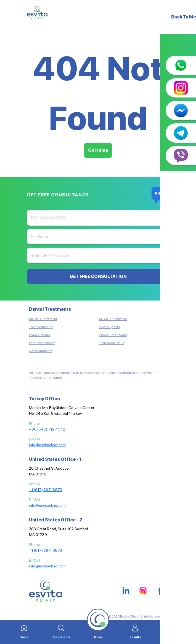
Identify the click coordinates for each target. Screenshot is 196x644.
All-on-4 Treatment (43, 319)
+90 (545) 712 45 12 (47, 429)
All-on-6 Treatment (113, 319)
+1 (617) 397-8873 (46, 490)
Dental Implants (41, 351)
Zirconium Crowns (113, 335)
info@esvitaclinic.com (47, 445)
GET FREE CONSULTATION (98, 276)
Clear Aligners (109, 327)
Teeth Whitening (41, 327)
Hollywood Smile (111, 343)
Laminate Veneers (42, 343)
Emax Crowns (39, 335)
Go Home (98, 150)
